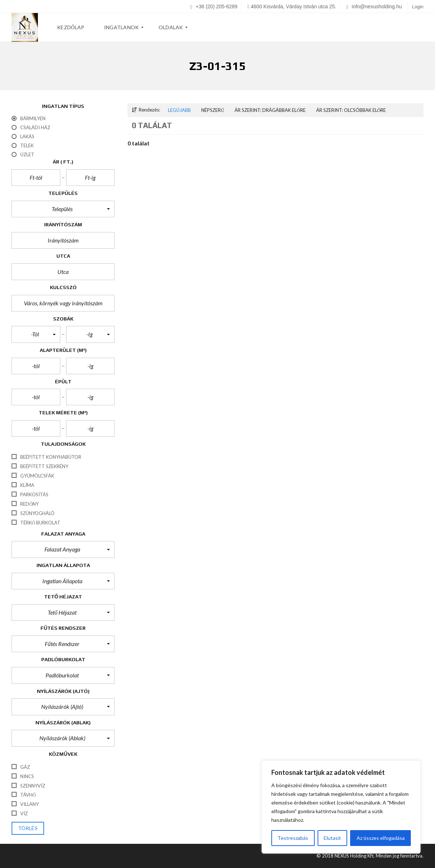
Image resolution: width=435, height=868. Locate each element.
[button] (63, 209)
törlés (28, 828)
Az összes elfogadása (381, 838)
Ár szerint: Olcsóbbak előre (351, 110)
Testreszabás (293, 838)
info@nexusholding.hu (374, 6)
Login (418, 7)
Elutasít (332, 838)
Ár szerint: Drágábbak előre (270, 110)
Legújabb (179, 110)
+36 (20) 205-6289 (214, 6)
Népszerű (213, 110)
